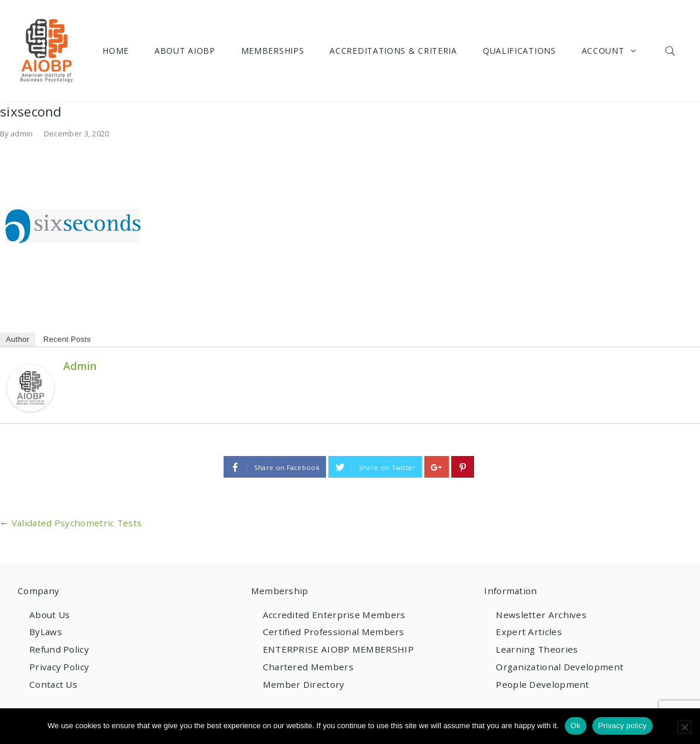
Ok (576, 726)
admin (22, 133)
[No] (684, 727)
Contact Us (53, 684)
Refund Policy (59, 649)
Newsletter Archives (541, 615)
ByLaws (46, 632)
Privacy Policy (59, 667)
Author (18, 339)
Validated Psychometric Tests (77, 523)
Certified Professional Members (334, 632)
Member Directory (304, 684)
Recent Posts (67, 339)
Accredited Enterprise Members (334, 615)
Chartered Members (308, 667)
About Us (49, 615)
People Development (542, 684)
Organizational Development (560, 667)
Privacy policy (622, 726)
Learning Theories (537, 649)
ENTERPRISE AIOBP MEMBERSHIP (338, 649)
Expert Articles (529, 632)
